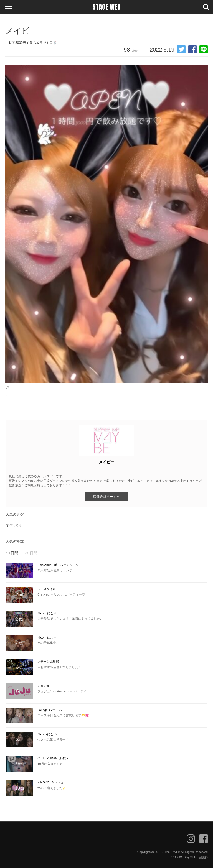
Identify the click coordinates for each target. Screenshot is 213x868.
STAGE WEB (106, 7)
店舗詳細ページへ (106, 497)
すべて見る (14, 525)
